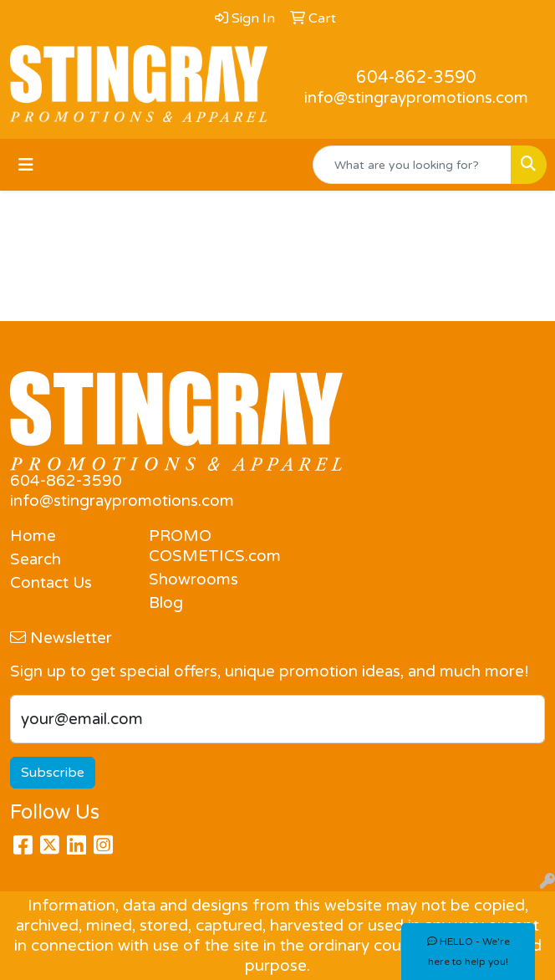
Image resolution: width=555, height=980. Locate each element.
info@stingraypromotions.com (416, 98)
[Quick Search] (412, 165)
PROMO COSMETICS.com (208, 546)
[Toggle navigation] (26, 165)
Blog (166, 603)
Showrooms (193, 579)
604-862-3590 (416, 78)
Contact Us (51, 583)
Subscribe (53, 773)
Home (33, 536)
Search (36, 559)
